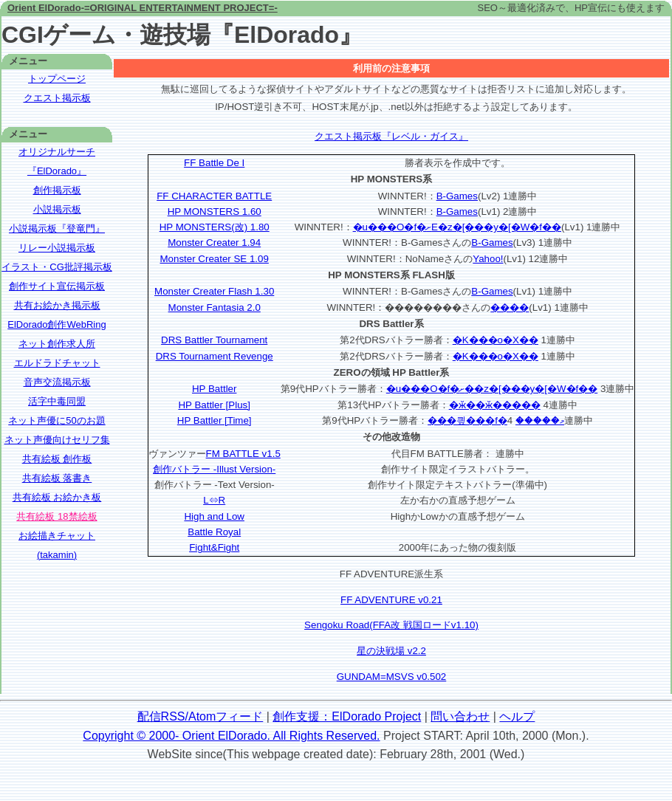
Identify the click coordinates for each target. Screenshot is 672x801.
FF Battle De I (214, 163)
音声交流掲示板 (57, 382)
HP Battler (215, 389)
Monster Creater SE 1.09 (214, 259)
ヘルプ (517, 716)
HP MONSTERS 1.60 (215, 212)
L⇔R (214, 500)
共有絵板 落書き (57, 478)
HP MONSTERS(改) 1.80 (215, 227)
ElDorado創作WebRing (56, 324)
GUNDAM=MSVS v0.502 (392, 677)
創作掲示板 (57, 190)
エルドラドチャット (57, 363)
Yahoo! (488, 259)
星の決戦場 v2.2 (391, 651)
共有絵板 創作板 (57, 459)
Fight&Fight (214, 547)
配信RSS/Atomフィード (200, 716)
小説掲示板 (57, 209)
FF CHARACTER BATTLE (214, 196)
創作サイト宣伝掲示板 (57, 286)
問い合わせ (460, 716)
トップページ (57, 79)
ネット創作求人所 (57, 344)
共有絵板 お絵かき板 (57, 497)
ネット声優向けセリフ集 (57, 440)
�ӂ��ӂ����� (495, 405)
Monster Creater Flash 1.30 (214, 291)
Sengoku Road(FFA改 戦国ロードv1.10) (391, 625)
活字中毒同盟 (57, 401)
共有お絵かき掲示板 (57, 305)
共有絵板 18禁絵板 (56, 516)
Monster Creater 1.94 (214, 243)
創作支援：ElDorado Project (347, 716)
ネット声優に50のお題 (56, 420)
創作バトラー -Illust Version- (214, 469)
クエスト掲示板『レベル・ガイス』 (391, 136)
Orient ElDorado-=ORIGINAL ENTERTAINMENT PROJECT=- (143, 8)
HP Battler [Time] (215, 420)
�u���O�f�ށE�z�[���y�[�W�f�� (457, 227)
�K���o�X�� (496, 340)
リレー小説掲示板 (57, 248)
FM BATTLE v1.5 (243, 454)
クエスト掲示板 (57, 98)
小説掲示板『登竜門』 (57, 228)
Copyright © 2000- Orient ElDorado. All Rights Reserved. (231, 736)
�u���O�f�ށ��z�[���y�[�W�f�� (492, 389)
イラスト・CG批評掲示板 (57, 267)
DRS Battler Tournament (214, 340)
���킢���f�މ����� (496, 420)
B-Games (457, 196)
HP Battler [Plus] (214, 405)
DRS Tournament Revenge (215, 356)
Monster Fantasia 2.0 (215, 307)
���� (510, 307)
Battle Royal (214, 532)
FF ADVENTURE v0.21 (391, 600)
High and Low (214, 516)
